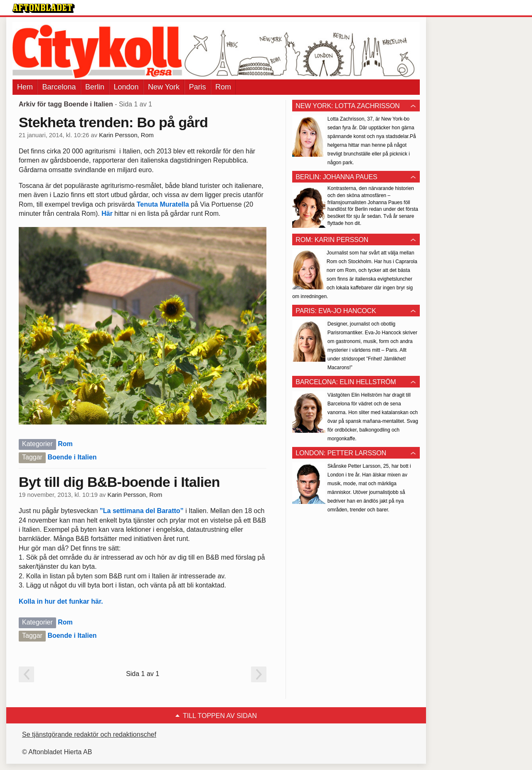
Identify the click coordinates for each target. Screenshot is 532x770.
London (126, 87)
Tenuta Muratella (163, 204)
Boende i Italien (72, 457)
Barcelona (59, 87)
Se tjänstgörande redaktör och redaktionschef (89, 734)
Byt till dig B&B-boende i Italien (119, 482)
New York (164, 87)
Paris (198, 87)
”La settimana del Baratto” (142, 511)
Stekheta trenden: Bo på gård (113, 122)
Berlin (95, 87)
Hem (25, 87)
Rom (223, 87)
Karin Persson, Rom (126, 135)
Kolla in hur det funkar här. (61, 601)
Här (107, 213)
